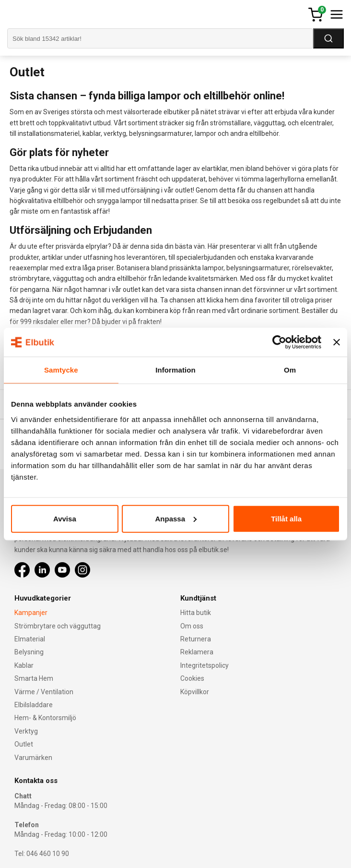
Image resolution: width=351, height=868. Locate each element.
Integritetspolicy (205, 665)
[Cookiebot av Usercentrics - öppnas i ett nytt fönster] (279, 342)
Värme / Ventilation (44, 692)
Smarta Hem (34, 678)
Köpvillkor (195, 692)
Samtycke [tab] (61, 370)
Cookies (192, 678)
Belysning (29, 652)
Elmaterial (30, 639)
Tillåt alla (286, 518)
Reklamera (197, 652)
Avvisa (65, 518)
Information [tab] (175, 370)
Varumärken (33, 758)
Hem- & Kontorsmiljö (45, 718)
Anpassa (176, 518)
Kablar (24, 665)
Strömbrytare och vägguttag (58, 626)
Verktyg (26, 731)
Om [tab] (290, 370)
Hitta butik (196, 613)
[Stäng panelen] (337, 342)
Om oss (192, 626)
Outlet (24, 744)
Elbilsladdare (34, 705)
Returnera (196, 639)
